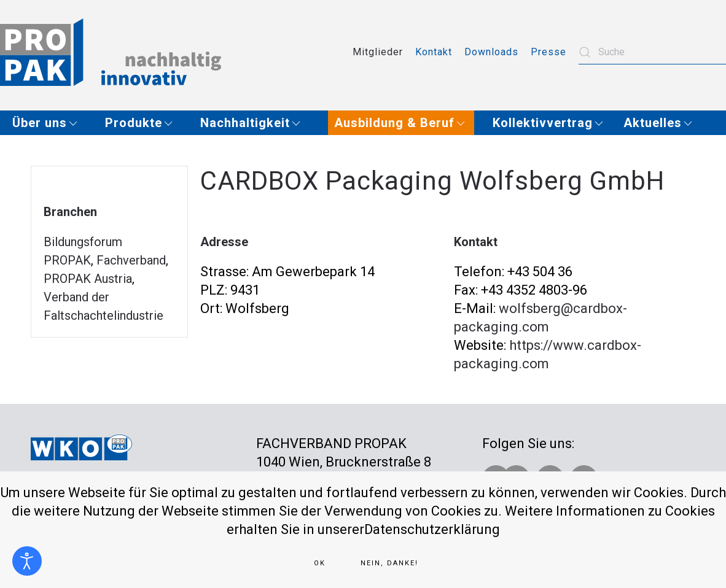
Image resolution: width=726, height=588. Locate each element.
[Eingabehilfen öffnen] (27, 561)
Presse (548, 52)
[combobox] (652, 52)
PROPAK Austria (88, 279)
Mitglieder (378, 52)
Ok (320, 563)
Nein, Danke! (389, 563)
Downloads (491, 52)
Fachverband (131, 260)
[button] (49, 123)
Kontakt (434, 52)
